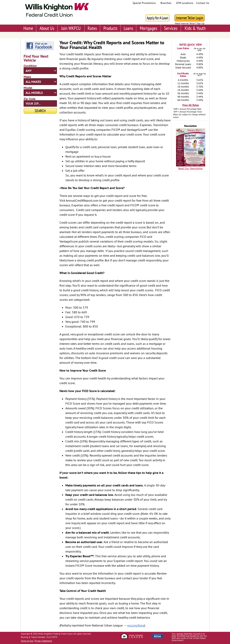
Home (28, 28)
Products (110, 28)
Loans (128, 28)
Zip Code (30, 99)
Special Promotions (144, 3)
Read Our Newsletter (191, 168)
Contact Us (203, 3)
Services (171, 28)
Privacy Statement (44, 641)
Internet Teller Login (190, 18)
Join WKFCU (71, 28)
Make (27, 77)
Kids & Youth (195, 28)
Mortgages (148, 28)
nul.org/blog (136, 625)
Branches (166, 3)
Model (28, 88)
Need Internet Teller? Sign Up (190, 23)
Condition (30, 66)
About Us (47, 28)
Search (40, 111)
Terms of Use (27, 641)
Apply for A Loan (158, 18)
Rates (92, 28)
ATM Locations (185, 3)
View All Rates (191, 105)
